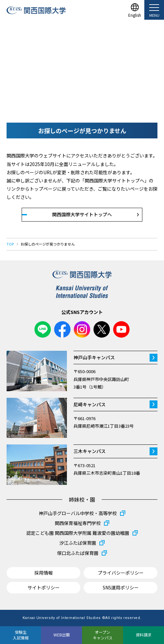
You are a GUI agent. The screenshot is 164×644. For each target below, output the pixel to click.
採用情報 (44, 573)
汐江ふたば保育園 (78, 543)
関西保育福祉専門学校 (78, 523)
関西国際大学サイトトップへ (82, 214)
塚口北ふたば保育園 (78, 553)
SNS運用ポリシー (121, 587)
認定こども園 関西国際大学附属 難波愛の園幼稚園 (78, 533)
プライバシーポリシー (121, 573)
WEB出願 (62, 635)
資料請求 (144, 635)
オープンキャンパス (103, 635)
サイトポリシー (44, 587)
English (135, 15)
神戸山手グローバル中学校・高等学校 (78, 513)
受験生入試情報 (21, 635)
